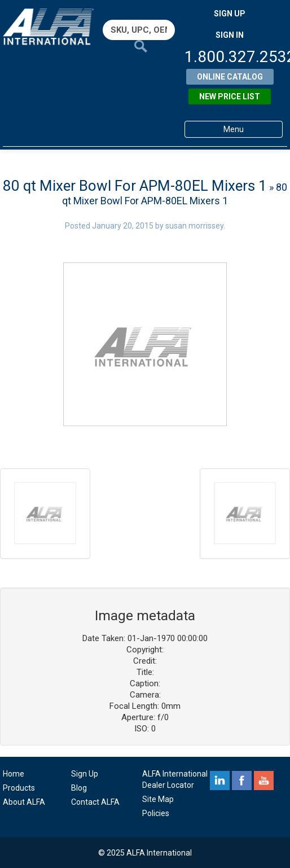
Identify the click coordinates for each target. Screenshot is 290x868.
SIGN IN (230, 35)
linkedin (220, 781)
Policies (156, 813)
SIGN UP (230, 14)
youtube (264, 781)
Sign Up (85, 774)
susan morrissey (194, 226)
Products (19, 788)
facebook (242, 781)
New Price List (230, 97)
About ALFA (24, 802)
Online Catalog (230, 77)
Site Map (158, 799)
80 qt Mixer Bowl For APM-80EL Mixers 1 (135, 186)
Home (14, 774)
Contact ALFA (95, 802)
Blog (79, 788)
